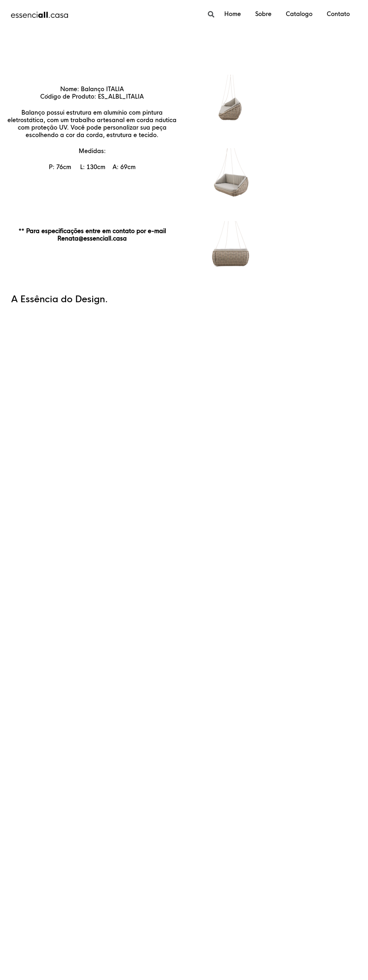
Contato (338, 14)
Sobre (263, 14)
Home (233, 14)
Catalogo (299, 14)
